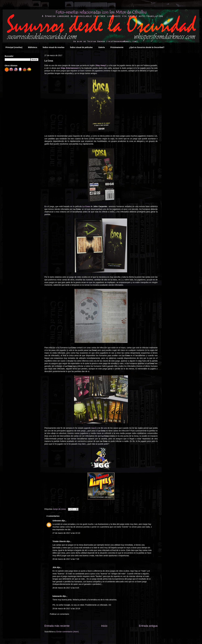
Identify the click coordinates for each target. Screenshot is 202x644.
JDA (54, 567)
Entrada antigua (148, 626)
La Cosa (86, 206)
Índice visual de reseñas (54, 47)
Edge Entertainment (70, 68)
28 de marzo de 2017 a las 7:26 (66, 559)
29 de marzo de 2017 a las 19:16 (66, 609)
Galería (101, 47)
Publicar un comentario (59, 614)
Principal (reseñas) (14, 47)
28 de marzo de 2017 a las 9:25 (66, 588)
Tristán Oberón (59, 541)
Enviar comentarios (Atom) (68, 632)
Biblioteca (33, 47)
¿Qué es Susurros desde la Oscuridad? (147, 47)
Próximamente (117, 47)
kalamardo (57, 596)
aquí (94, 428)
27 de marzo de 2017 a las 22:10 (66, 533)
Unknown (57, 521)
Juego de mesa (59, 509)
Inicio (104, 626)
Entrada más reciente (57, 626)
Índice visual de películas (81, 47)
